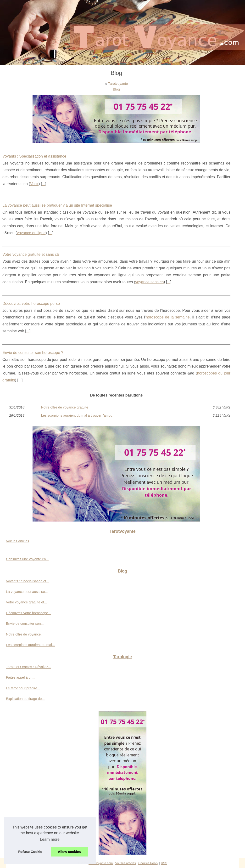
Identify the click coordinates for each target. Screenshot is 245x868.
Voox (34, 184)
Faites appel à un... (21, 677)
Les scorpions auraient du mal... (30, 645)
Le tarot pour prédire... (23, 688)
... (43, 184)
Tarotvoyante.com (101, 863)
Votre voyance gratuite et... (26, 602)
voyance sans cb (149, 282)
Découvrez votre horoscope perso (31, 304)
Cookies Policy (148, 863)
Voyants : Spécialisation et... (28, 581)
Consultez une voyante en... (27, 559)
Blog (116, 89)
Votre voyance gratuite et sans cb (31, 254)
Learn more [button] (50, 839)
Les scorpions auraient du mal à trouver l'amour (77, 415)
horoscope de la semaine (168, 317)
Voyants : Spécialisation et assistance (34, 156)
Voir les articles (18, 541)
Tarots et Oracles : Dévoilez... (28, 667)
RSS (164, 863)
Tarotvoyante (118, 84)
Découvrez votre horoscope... (28, 613)
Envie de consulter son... (25, 624)
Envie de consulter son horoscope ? (33, 353)
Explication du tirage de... (25, 699)
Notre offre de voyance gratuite (64, 407)
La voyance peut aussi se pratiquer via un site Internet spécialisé (57, 205)
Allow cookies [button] (69, 852)
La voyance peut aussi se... (27, 592)
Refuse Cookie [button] (30, 852)
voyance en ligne (31, 233)
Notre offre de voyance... (25, 634)
